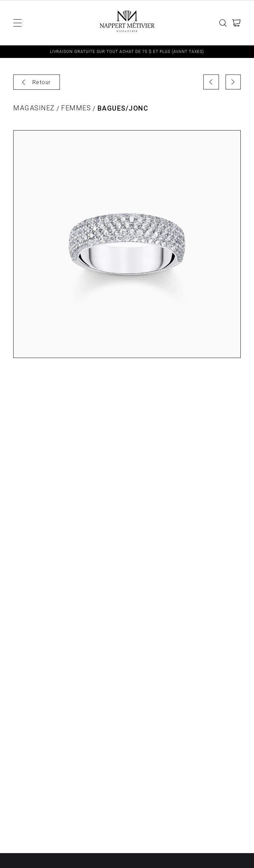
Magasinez (34, 108)
